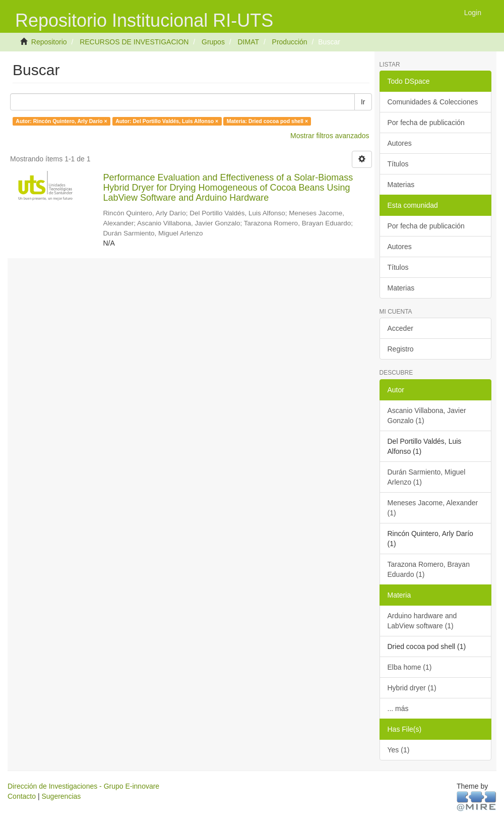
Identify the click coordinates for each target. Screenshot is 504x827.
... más (398, 708)
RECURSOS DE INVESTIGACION (134, 42)
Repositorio (49, 42)
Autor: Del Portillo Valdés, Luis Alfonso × (167, 121)
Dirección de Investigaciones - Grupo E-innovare (83, 786)
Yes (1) (399, 750)
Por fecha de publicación (426, 123)
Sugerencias (61, 796)
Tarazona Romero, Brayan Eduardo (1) (429, 569)
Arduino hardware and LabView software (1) (422, 621)
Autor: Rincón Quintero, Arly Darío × (61, 121)
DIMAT (248, 42)
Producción (290, 42)
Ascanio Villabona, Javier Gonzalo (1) (427, 416)
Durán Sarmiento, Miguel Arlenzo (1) (427, 477)
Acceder (400, 328)
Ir (363, 102)
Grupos (213, 42)
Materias (401, 185)
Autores (400, 143)
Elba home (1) (410, 667)
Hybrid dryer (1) (412, 688)
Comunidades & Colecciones (433, 102)
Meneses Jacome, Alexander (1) (433, 508)
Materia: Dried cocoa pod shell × (267, 121)
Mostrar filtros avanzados (330, 136)
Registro (401, 349)
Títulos (398, 164)
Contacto (22, 796)
